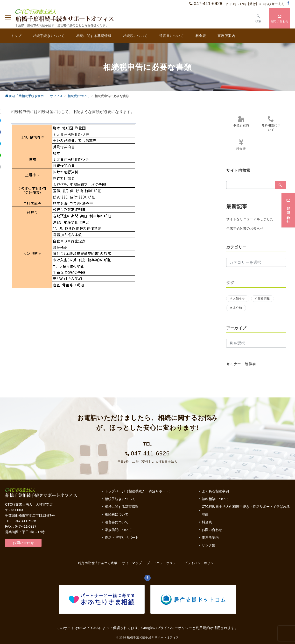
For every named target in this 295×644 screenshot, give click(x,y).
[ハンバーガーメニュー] (8, 18)
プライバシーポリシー (200, 563)
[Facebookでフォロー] (288, 3)
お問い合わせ (23, 543)
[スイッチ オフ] (258, 18)
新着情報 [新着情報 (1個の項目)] (264, 298)
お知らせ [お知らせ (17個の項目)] (239, 298)
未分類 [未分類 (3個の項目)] (237, 308)
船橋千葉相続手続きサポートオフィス (153, 637)
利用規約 (203, 628)
